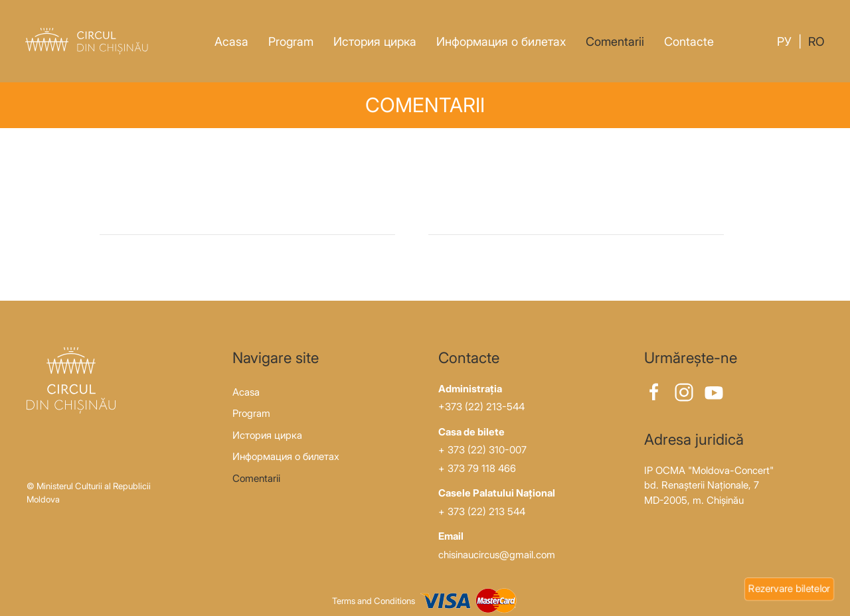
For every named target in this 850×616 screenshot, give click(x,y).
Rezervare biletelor (789, 588)
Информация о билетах (501, 41)
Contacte (689, 41)
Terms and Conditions (374, 601)
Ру (784, 41)
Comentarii (615, 41)
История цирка (375, 41)
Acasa (231, 41)
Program (291, 41)
